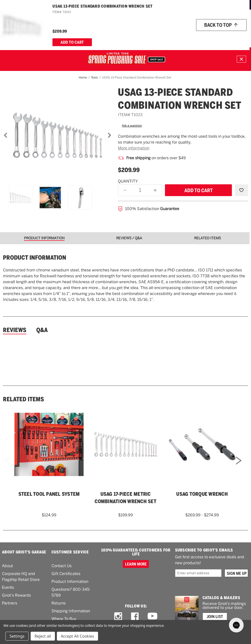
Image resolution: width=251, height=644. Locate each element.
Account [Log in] (239, 23)
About (7, 566)
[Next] (109, 135)
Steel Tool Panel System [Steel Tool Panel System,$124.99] (49, 494)
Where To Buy (64, 619)
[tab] (46, 238)
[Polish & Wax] (73, 36)
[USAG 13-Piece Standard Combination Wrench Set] (57, 135)
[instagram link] (118, 616)
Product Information (70, 582)
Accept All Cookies (77, 636)
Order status (191, 22)
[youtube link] (152, 616)
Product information (35, 258)
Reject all (43, 636)
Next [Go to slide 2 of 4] (239, 467)
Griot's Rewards (16, 595)
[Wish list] (217, 22)
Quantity (128, 181)
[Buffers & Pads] (98, 36)
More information (134, 148)
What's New (170, 36)
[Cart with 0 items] (240, 36)
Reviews (15, 330)
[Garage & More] (126, 36)
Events (8, 587)
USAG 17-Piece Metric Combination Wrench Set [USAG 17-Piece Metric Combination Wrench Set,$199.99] (125, 498)
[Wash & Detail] (48, 36)
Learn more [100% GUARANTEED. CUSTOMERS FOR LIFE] (136, 564)
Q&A (42, 330)
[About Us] (223, 36)
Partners (10, 603)
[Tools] (146, 36)
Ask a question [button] (132, 126)
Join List (215, 617)
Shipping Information (71, 611)
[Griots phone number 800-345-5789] (156, 22)
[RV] (156, 36)
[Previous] (6, 135)
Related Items (24, 399)
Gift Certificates (66, 574)
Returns (59, 603)
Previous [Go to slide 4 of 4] (7, 467)
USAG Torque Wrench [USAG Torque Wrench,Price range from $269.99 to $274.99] (202, 494)
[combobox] (114, 22)
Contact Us (62, 566)
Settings (17, 636)
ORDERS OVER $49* (144, 5)
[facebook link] (135, 616)
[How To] (207, 36)
